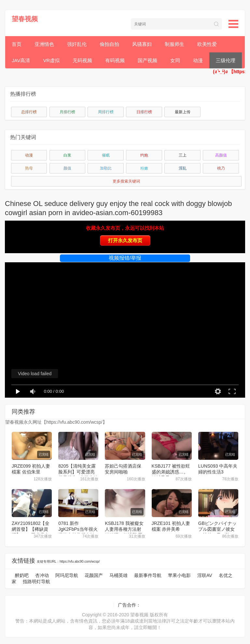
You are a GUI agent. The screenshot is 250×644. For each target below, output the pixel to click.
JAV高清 (21, 60)
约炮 (144, 155)
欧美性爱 (207, 44)
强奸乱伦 (77, 44)
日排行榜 (144, 112)
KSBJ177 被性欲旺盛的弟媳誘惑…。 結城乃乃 (171, 472)
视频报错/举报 (125, 258)
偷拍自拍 (109, 44)
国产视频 (147, 60)
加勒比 (106, 168)
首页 (17, 44)
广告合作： (129, 605)
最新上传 (183, 112)
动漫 (198, 60)
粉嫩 (144, 168)
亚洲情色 (44, 44)
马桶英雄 (118, 575)
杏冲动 (42, 575)
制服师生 (174, 44)
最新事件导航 (148, 575)
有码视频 (115, 60)
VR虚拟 (51, 60)
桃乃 (221, 168)
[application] (125, 330)
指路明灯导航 (36, 582)
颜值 (67, 168)
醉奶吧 (22, 575)
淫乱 (183, 168)
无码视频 (82, 60)
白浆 (67, 155)
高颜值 (221, 155)
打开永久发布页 (125, 240)
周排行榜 (106, 112)
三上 (183, 155)
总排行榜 (29, 112)
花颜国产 (94, 575)
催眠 (106, 155)
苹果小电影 (179, 575)
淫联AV (205, 575)
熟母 (29, 168)
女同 (175, 60)
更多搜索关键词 (126, 181)
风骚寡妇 (142, 44)
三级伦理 (226, 60)
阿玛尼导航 (67, 575)
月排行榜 (67, 112)
